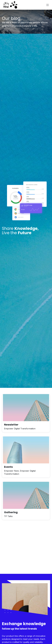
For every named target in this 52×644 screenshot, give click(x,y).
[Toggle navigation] (48, 5)
